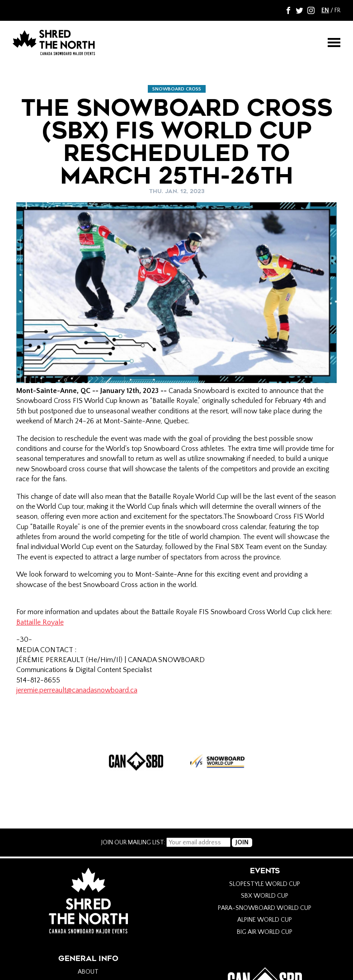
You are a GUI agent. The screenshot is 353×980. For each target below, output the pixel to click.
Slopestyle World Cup (265, 884)
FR (337, 10)
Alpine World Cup (265, 920)
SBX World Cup (265, 896)
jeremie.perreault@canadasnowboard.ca (77, 690)
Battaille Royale (40, 622)
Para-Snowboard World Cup (265, 908)
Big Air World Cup (265, 932)
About (88, 972)
